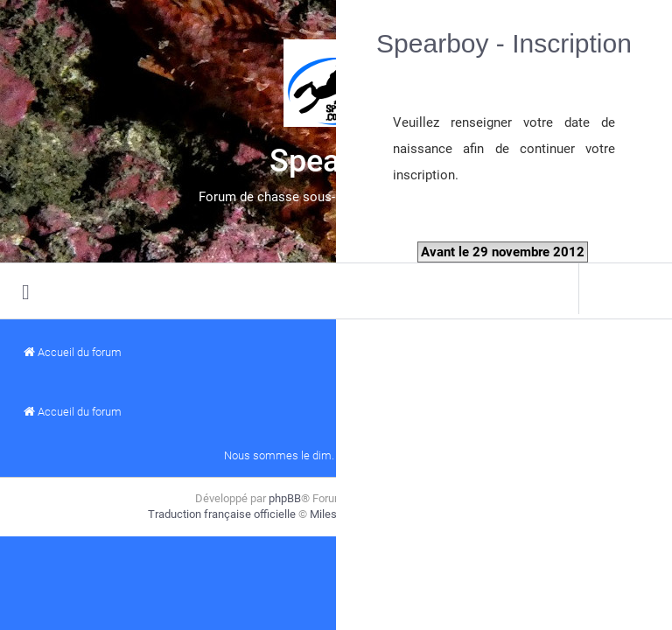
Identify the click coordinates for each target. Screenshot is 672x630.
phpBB (285, 498)
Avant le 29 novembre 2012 (503, 252)
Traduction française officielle (222, 514)
